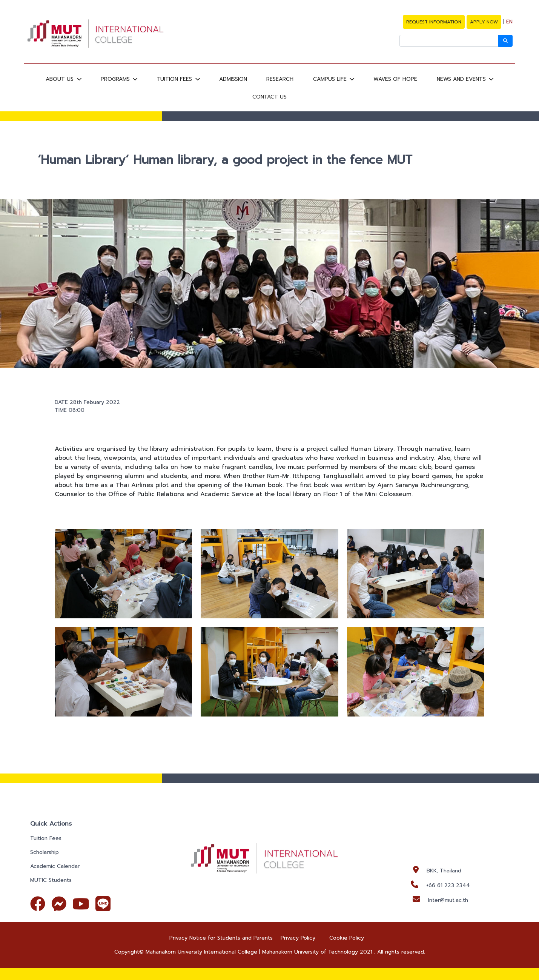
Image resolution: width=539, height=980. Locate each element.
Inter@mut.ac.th (448, 900)
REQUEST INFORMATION (434, 22)
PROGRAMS (116, 79)
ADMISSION (233, 79)
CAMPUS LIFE (331, 79)
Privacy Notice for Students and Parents (221, 938)
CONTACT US (269, 96)
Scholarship (45, 852)
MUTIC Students (51, 880)
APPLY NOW (484, 22)
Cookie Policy (347, 938)
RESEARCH (280, 79)
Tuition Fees (46, 838)
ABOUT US (61, 79)
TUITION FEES (175, 79)
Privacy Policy (298, 938)
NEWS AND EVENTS (462, 79)
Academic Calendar (55, 866)
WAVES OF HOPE (395, 79)
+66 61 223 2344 (448, 885)
